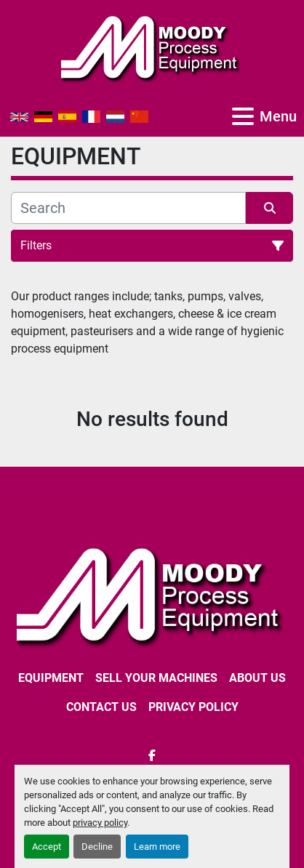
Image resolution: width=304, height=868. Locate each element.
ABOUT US (257, 678)
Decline (97, 847)
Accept (47, 847)
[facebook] (152, 755)
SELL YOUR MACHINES (156, 678)
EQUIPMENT (51, 678)
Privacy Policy (193, 707)
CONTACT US (101, 707)
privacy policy (100, 823)
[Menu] (243, 116)
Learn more (157, 847)
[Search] (128, 208)
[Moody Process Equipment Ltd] (152, 595)
